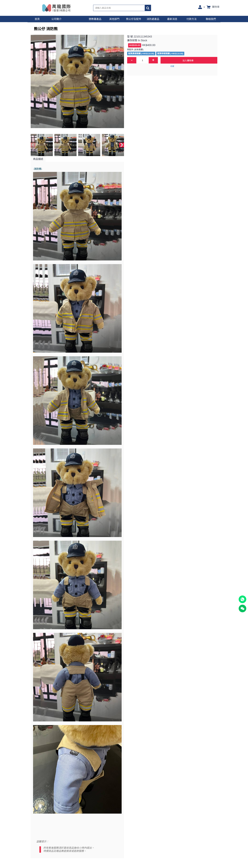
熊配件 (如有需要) (135, 50)
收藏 (172, 66)
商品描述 (38, 159)
